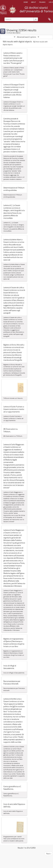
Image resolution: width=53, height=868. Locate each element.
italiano (42, 2)
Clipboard (49, 19)
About (33, 2)
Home (26, 2)
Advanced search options (26, 37)
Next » (49, 854)
